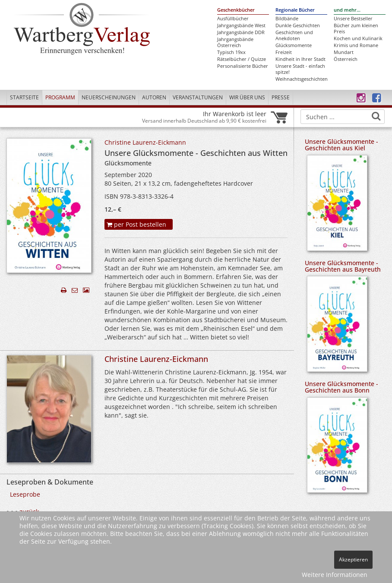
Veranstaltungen (198, 97)
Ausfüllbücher (233, 19)
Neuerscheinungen (109, 97)
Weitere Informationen (335, 575)
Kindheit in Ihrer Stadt (300, 59)
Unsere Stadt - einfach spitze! (300, 69)
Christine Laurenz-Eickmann (145, 142)
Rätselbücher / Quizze (242, 59)
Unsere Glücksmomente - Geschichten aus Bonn (341, 387)
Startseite (24, 97)
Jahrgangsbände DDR (241, 32)
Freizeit (284, 52)
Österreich (346, 59)
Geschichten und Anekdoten (294, 35)
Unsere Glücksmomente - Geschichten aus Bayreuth (343, 266)
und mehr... (347, 10)
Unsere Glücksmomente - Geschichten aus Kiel (341, 145)
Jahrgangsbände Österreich (235, 42)
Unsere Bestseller (353, 19)
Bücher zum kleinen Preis (356, 29)
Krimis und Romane (356, 45)
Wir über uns (247, 97)
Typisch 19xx (231, 52)
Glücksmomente (294, 45)
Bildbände (287, 19)
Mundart (344, 52)
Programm (60, 97)
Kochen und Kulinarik (358, 38)
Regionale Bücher (295, 10)
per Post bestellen (136, 224)
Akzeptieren (353, 559)
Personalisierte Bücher (243, 66)
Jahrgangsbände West (241, 25)
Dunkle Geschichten (298, 25)
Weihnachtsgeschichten (301, 79)
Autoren (154, 97)
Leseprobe (25, 494)
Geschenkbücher (236, 10)
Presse (281, 97)
